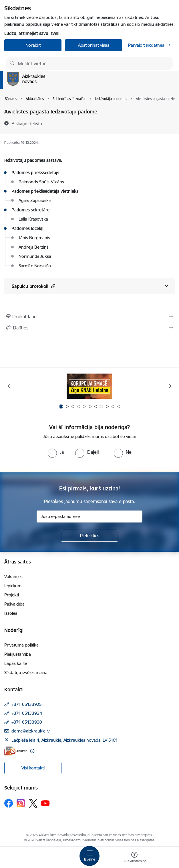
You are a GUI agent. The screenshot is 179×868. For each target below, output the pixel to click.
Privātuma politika (21, 645)
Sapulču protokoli (33, 286)
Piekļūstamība (18, 654)
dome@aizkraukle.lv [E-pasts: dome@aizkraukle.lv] (30, 731)
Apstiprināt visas (94, 45)
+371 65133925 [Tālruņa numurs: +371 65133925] (27, 704)
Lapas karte (16, 663)
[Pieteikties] (89, 536)
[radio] (56, 452)
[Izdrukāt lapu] (89, 317)
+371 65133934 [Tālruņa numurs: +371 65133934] (27, 713)
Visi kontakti (33, 768)
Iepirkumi (13, 586)
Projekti (12, 595)
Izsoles (11, 613)
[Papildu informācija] (32, 751)
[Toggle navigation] (89, 856)
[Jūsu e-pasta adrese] (89, 517)
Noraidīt (33, 45)
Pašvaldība (14, 604)
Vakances (13, 577)
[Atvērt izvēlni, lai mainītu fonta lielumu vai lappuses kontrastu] (134, 858)
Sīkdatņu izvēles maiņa (26, 672)
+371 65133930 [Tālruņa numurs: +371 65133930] (27, 722)
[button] (52, 286)
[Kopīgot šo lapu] (89, 328)
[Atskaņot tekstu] (27, 123)
